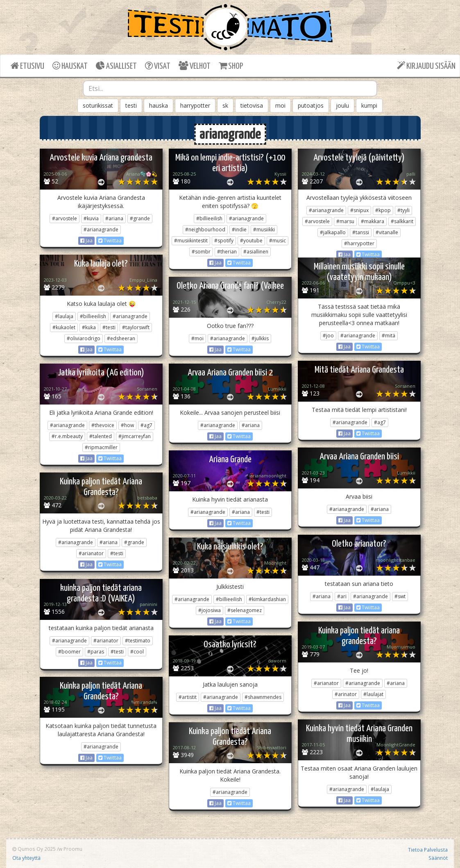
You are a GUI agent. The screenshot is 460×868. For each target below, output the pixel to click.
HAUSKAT (70, 66)
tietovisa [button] (252, 105)
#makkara (373, 221)
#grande (140, 218)
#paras (96, 652)
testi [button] (131, 105)
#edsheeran (121, 338)
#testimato (138, 641)
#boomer (69, 652)
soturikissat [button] (98, 105)
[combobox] (230, 88)
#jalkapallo (333, 232)
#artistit (188, 697)
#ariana (114, 218)
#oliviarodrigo (84, 338)
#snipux (359, 210)
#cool (137, 652)
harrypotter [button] (195, 105)
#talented (101, 436)
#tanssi (361, 232)
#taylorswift (136, 327)
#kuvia (91, 218)
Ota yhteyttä (26, 858)
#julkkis (260, 338)
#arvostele (65, 218)
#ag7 (380, 422)
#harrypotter (359, 243)
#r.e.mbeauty (67, 436)
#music (278, 241)
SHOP (231, 66)
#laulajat (373, 694)
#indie (239, 229)
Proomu (73, 849)
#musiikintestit (191, 241)
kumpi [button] (369, 105)
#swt (400, 596)
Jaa (86, 241)
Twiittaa (110, 241)
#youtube (251, 241)
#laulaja (64, 316)
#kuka (89, 327)
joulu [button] (342, 105)
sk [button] (225, 105)
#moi (197, 338)
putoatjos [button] (311, 105)
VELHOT (195, 66)
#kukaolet (64, 327)
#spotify (224, 241)
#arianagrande (101, 229)
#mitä (389, 336)
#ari (342, 596)
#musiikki (264, 229)
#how (127, 425)
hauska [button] (159, 105)
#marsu (345, 221)
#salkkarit (402, 221)
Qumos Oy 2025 (34, 849)
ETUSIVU (27, 66)
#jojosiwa (210, 610)
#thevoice (103, 425)
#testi (109, 327)
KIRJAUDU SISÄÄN (426, 66)
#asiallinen (256, 252)
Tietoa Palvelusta (428, 850)
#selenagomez (245, 610)
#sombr (201, 252)
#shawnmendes (263, 697)
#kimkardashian (267, 599)
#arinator (346, 694)
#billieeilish (209, 218)
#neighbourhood (205, 229)
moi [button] (280, 105)
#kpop (383, 210)
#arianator (91, 553)
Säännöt (438, 858)
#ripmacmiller (101, 447)
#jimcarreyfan (135, 436)
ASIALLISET (116, 66)
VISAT (158, 66)
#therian (227, 252)
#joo (328, 336)
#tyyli (403, 210)
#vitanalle (387, 232)
